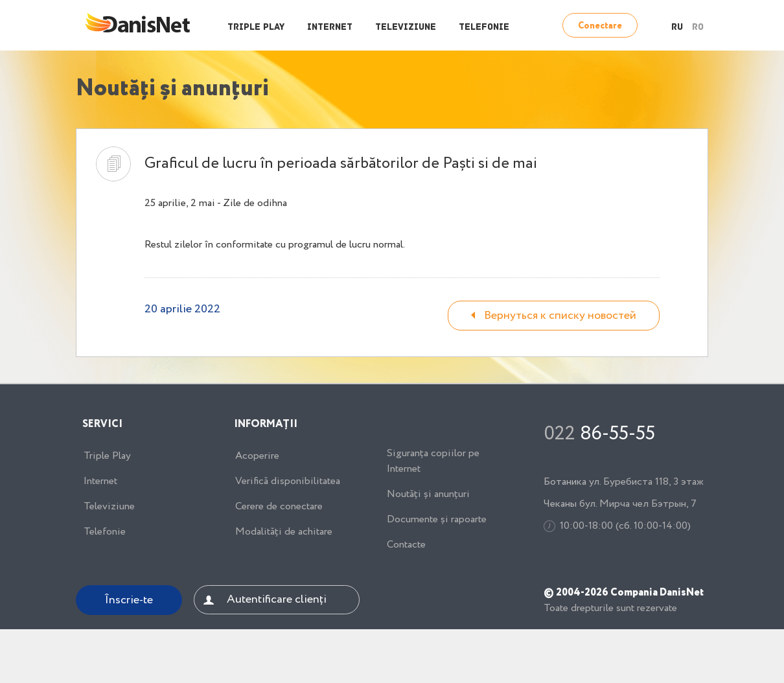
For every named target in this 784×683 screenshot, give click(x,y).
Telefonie (484, 28)
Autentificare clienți (277, 599)
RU (677, 28)
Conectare (600, 26)
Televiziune (406, 28)
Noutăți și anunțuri (428, 494)
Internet (330, 28)
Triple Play (256, 28)
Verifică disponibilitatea (288, 481)
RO (698, 28)
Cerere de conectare (279, 507)
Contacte (406, 545)
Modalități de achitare (284, 532)
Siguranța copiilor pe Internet (433, 461)
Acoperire (257, 456)
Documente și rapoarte (437, 520)
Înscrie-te (129, 600)
